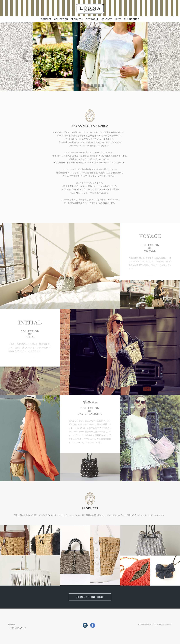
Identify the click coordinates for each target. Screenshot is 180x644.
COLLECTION (61, 19)
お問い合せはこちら (18, 628)
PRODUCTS (77, 19)
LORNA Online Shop (90, 597)
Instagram (85, 625)
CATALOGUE (92, 19)
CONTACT (107, 19)
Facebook (93, 625)
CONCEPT (46, 19)
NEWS (118, 19)
